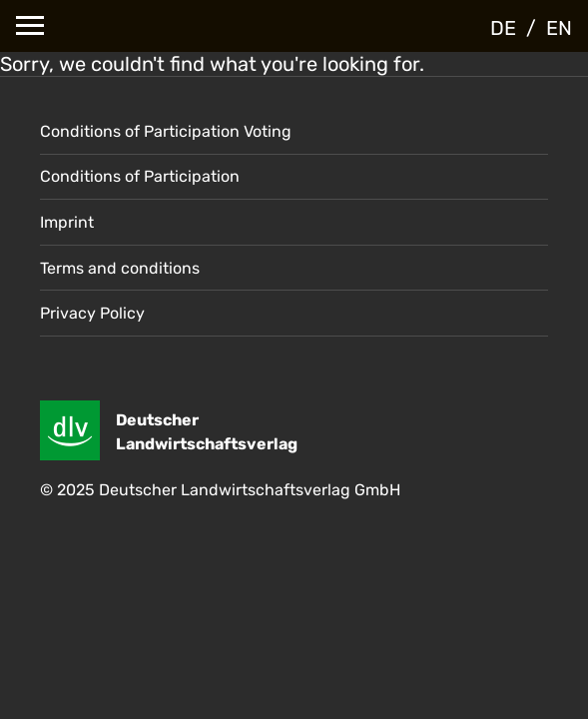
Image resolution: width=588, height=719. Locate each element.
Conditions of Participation (140, 176)
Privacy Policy (92, 313)
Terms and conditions (120, 268)
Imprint (67, 222)
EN (559, 28)
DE (503, 28)
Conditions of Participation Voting (166, 131)
